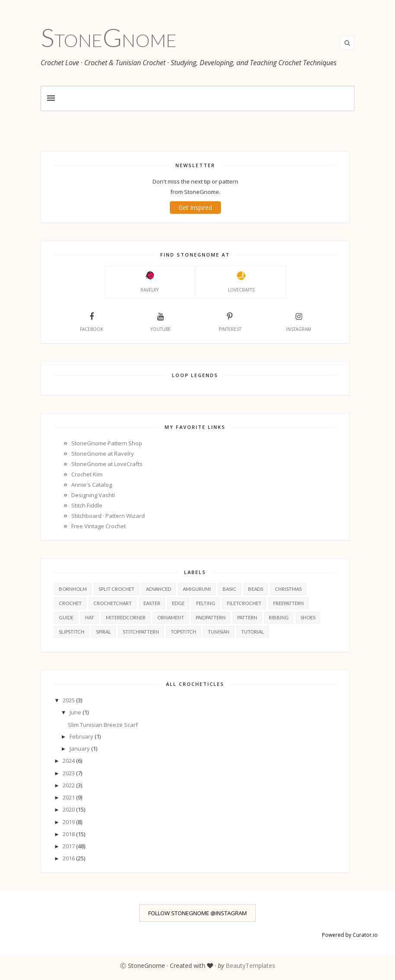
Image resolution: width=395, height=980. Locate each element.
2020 (69, 809)
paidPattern (211, 617)
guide (66, 617)
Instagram (299, 321)
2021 (69, 797)
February (82, 736)
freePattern (288, 603)
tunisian (219, 632)
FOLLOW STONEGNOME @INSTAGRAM (197, 913)
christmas (288, 589)
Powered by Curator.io (350, 935)
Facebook (92, 321)
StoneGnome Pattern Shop (107, 443)
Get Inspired (195, 208)
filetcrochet (244, 603)
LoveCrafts (241, 282)
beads (256, 589)
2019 (69, 822)
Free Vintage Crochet (99, 526)
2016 (69, 858)
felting (206, 603)
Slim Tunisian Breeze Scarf (103, 725)
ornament (171, 617)
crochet (70, 603)
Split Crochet (116, 589)
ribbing (279, 617)
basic (229, 589)
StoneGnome (109, 37)
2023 (69, 773)
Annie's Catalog (92, 485)
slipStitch (72, 632)
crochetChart (113, 603)
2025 (69, 700)
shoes (308, 617)
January (80, 748)
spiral (104, 632)
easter (152, 603)
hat (90, 617)
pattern (247, 617)
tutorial (253, 632)
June (76, 712)
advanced (159, 589)
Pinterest (230, 321)
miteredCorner (126, 617)
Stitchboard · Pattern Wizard (108, 516)
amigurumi (197, 589)
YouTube (161, 321)
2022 (69, 785)
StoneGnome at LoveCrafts (107, 464)
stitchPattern (141, 632)
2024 (69, 761)
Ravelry (150, 282)
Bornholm (73, 589)
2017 (69, 846)
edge (178, 603)
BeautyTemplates (250, 966)
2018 (69, 834)
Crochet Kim (87, 474)
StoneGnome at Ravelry (103, 454)
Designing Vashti (93, 495)
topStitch (183, 632)
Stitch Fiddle (87, 505)
